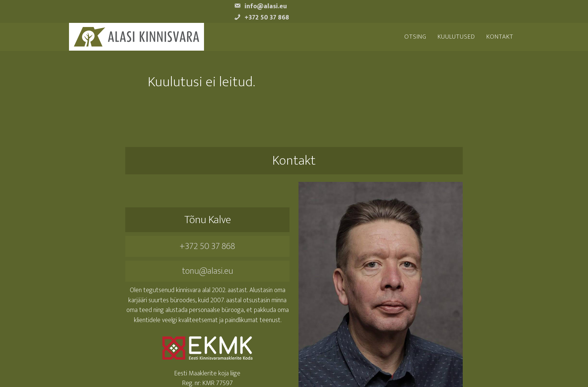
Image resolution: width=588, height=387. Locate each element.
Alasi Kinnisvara (137, 37)
